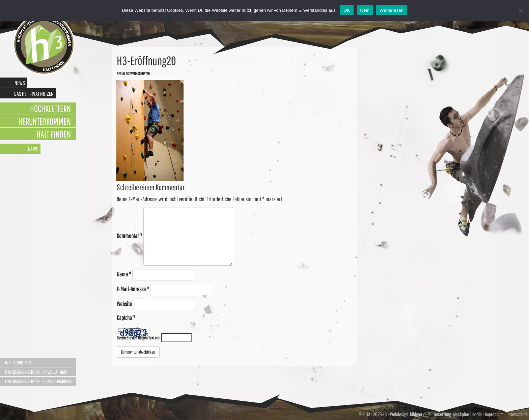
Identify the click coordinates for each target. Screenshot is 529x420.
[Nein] (521, 10)
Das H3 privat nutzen (34, 94)
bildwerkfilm (420, 414)
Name (124, 274)
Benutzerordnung (19, 363)
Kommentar (130, 236)
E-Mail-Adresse (133, 289)
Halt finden (54, 134)
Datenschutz (517, 414)
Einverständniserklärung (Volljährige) (36, 372)
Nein (365, 10)
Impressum (494, 414)
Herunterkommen (45, 121)
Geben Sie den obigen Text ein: (138, 338)
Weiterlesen (392, 10)
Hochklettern (50, 108)
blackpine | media (467, 414)
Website (124, 304)
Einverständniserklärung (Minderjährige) (38, 382)
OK (347, 10)
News (20, 83)
